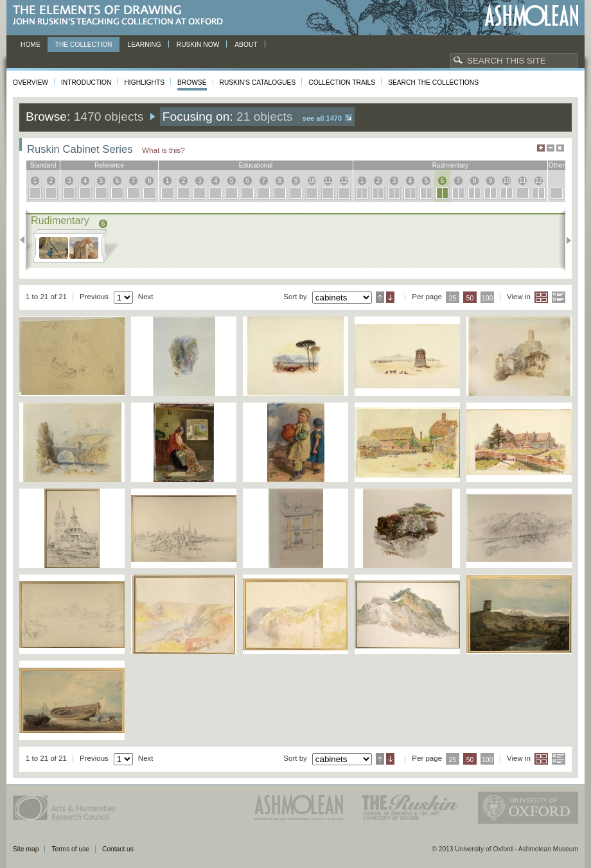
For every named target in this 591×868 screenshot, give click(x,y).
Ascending (380, 297)
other (557, 165)
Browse (192, 82)
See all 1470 (322, 118)
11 (328, 181)
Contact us (118, 849)
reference (109, 165)
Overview (31, 82)
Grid (541, 297)
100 (487, 298)
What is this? (163, 150)
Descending (390, 297)
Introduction (86, 82)
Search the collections (433, 82)
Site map (26, 849)
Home (31, 45)
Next (565, 240)
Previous (26, 240)
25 (453, 298)
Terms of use (70, 849)
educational (256, 165)
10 (312, 181)
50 (470, 298)
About (246, 45)
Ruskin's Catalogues (258, 82)
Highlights (144, 82)
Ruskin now (198, 45)
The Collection (84, 45)
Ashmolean (532, 16)
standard (43, 165)
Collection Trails (342, 82)
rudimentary (451, 165)
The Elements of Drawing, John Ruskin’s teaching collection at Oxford (122, 16)
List (559, 297)
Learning (144, 45)
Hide (560, 148)
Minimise (551, 148)
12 (344, 181)
